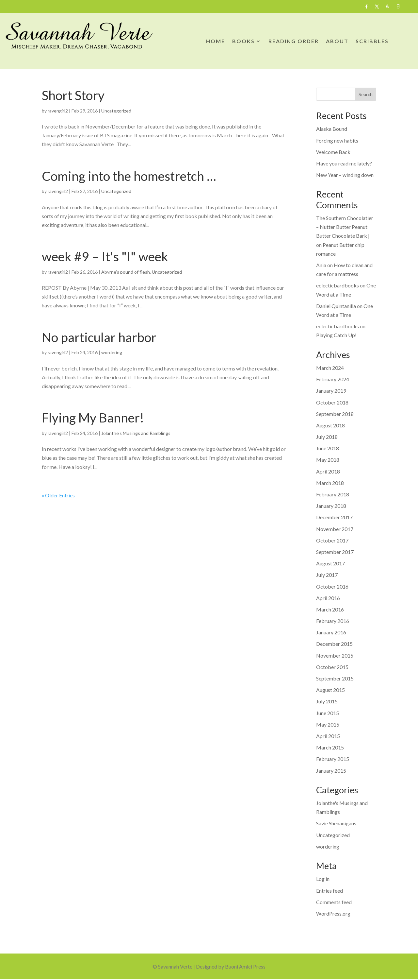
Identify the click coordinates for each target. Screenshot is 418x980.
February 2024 (333, 379)
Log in (323, 879)
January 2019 (331, 391)
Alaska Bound (332, 129)
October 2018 (332, 402)
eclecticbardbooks (338, 285)
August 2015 (330, 690)
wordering (112, 352)
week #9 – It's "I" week (105, 256)
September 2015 (335, 678)
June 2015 (328, 713)
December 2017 (334, 517)
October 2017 (332, 540)
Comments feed (334, 902)
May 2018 (328, 460)
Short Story (73, 95)
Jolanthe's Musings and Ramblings (136, 433)
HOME (216, 42)
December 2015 (334, 644)
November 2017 (335, 529)
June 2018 (328, 448)
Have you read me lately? (344, 163)
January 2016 (331, 632)
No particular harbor (99, 337)
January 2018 (331, 506)
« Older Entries (58, 495)
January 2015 (331, 771)
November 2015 (335, 655)
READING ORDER (294, 42)
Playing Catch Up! (336, 335)
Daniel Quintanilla (336, 306)
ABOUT (337, 42)
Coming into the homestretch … (129, 176)
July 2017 (327, 575)
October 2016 (332, 586)
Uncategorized (116, 111)
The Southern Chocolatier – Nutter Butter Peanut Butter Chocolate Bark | (345, 227)
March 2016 (330, 609)
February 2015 (333, 759)
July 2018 (327, 437)
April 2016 (328, 598)
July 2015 (327, 701)
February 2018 (333, 494)
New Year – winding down (345, 175)
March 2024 (330, 368)
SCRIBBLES (372, 42)
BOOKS (243, 42)
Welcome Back (333, 152)
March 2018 (330, 483)
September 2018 (335, 414)
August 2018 (330, 425)
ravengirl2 (58, 111)
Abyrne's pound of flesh (126, 272)
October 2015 (332, 667)
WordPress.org (333, 913)
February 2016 (333, 621)
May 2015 (328, 724)
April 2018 (328, 471)
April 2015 (328, 736)
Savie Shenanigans (336, 823)
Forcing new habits (337, 140)
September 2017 (335, 552)
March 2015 (330, 747)
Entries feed (330, 891)
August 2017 (330, 563)
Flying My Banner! (93, 418)
